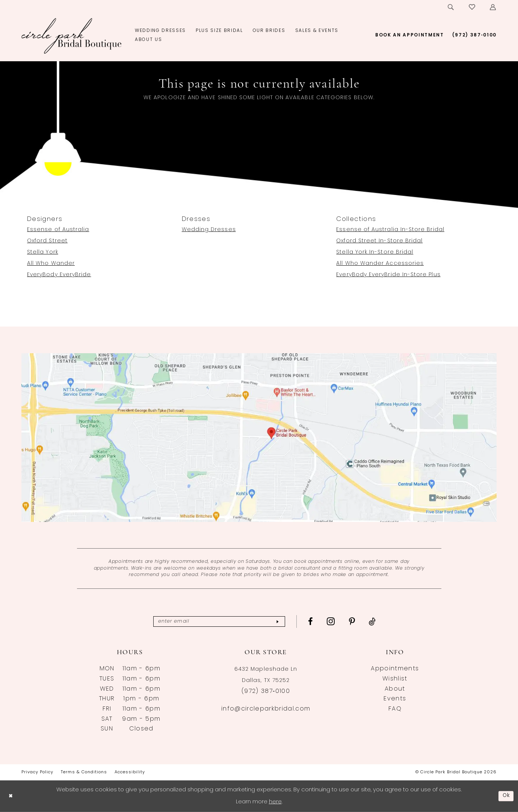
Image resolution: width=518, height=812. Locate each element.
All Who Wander (51, 264)
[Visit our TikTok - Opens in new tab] (380, 621)
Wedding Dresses (209, 230)
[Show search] (451, 7)
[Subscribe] (284, 622)
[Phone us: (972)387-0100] (474, 35)
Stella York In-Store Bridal (375, 252)
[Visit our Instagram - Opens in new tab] (338, 621)
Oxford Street (47, 241)
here (275, 802)
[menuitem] (451, 7)
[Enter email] (219, 622)
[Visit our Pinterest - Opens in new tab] (360, 621)
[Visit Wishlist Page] (472, 7)
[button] (493, 7)
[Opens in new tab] (259, 438)
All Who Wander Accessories (380, 264)
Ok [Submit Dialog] (506, 796)
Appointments (395, 669)
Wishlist (395, 679)
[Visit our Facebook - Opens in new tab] (318, 621)
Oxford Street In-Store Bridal (379, 241)
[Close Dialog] (11, 796)
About (395, 689)
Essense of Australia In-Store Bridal (390, 230)
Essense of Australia (58, 230)
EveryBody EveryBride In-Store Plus (388, 275)
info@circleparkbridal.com (266, 709)
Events (395, 699)
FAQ (395, 709)
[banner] (72, 36)
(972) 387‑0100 (266, 691)
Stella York (43, 252)
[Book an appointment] (410, 35)
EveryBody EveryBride (59, 275)
